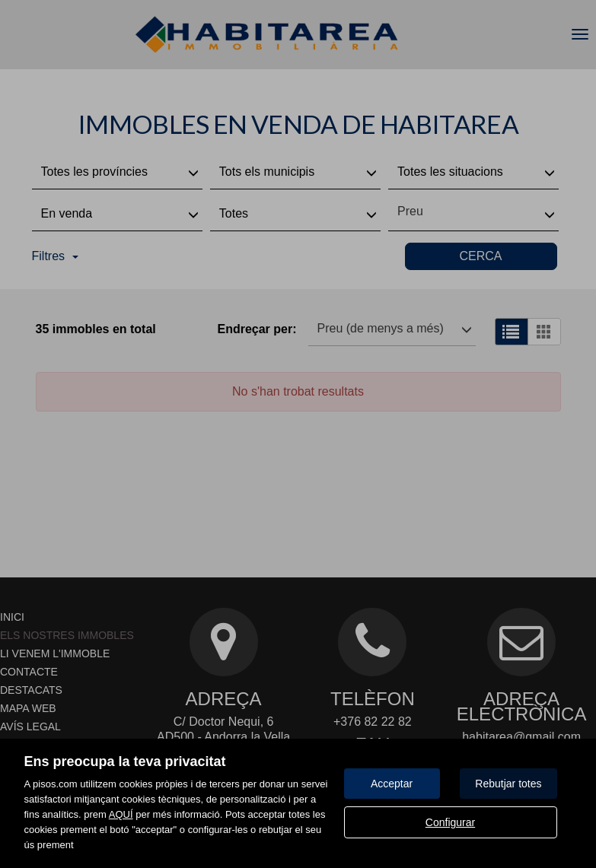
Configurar (450, 822)
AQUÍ (121, 814)
